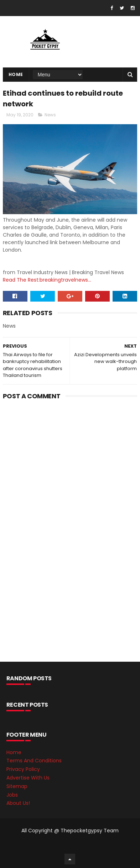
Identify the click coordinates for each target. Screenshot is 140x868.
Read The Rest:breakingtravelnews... (47, 280)
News (50, 115)
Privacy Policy (23, 769)
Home (16, 74)
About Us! (18, 803)
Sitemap (17, 786)
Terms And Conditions (34, 761)
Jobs (12, 795)
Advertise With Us (28, 778)
